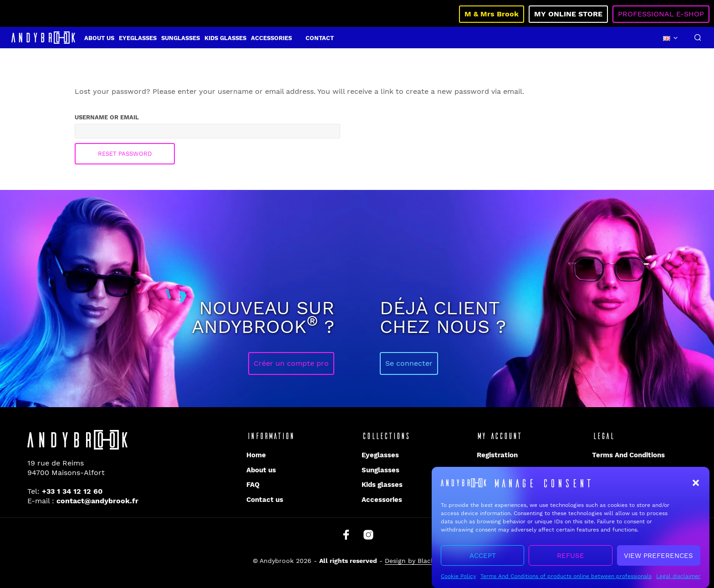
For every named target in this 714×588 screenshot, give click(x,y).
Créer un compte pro (291, 363)
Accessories (271, 38)
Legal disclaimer (678, 579)
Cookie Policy (458, 579)
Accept (483, 558)
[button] (696, 486)
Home (256, 455)
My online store (568, 14)
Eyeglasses (138, 38)
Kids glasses (225, 38)
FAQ (253, 485)
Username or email (124, 116)
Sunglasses (181, 38)
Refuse (571, 558)
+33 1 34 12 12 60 (72, 491)
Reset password (125, 154)
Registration (497, 455)
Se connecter (409, 363)
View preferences (658, 558)
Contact (320, 38)
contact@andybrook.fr (97, 501)
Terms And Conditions (628, 455)
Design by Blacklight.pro (423, 561)
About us (99, 38)
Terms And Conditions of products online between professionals (566, 579)
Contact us (265, 500)
